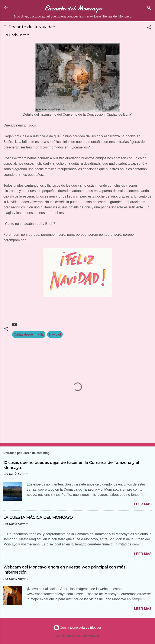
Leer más (143, 504)
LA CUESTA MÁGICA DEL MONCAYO (38, 518)
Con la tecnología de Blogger (78, 627)
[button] (149, 28)
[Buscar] (149, 9)
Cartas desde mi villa (29, 334)
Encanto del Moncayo (73, 8)
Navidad (55, 334)
